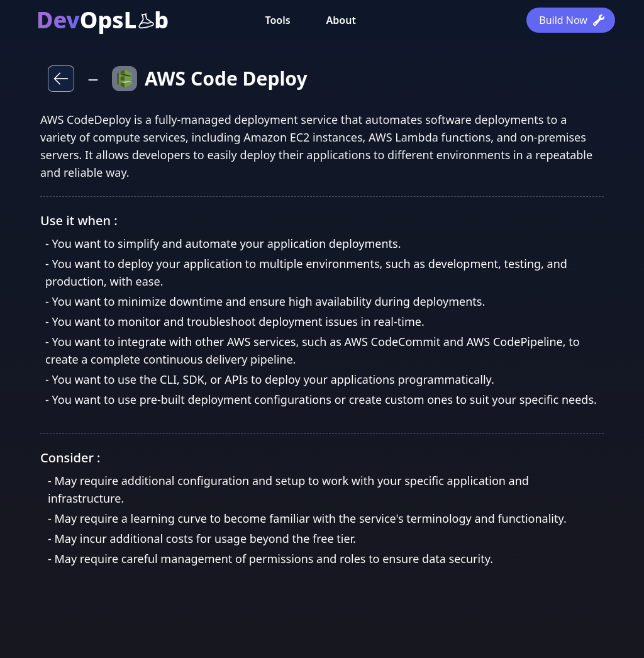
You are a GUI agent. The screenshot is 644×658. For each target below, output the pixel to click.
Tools (277, 20)
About (341, 20)
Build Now (572, 20)
